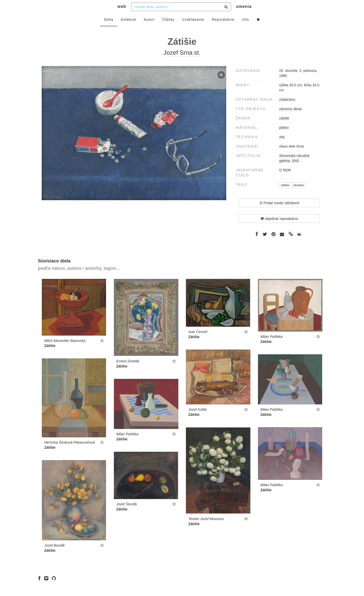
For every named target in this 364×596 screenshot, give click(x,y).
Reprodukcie (223, 30)
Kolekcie (129, 30)
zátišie (284, 128)
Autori (149, 30)
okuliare (299, 195)
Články (168, 30)
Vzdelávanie (193, 30)
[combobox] (181, 17)
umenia (244, 17)
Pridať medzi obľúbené (279, 213)
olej (282, 147)
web (122, 17)
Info (245, 30)
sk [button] (326, 8)
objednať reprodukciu (279, 229)
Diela (109, 30)
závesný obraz (290, 119)
